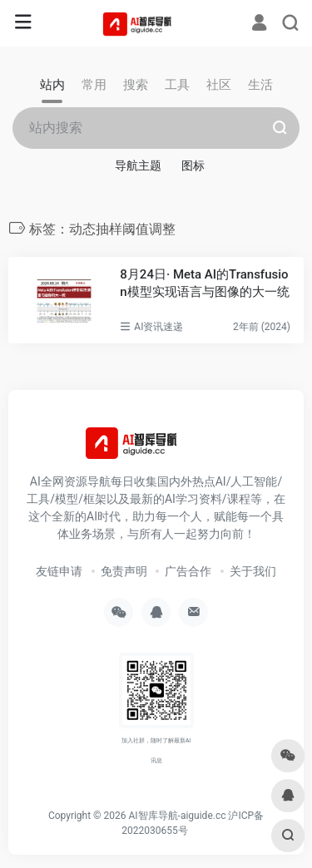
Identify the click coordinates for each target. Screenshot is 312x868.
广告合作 (188, 571)
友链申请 (59, 571)
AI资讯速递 (158, 327)
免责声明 (124, 571)
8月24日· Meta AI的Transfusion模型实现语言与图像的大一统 (204, 283)
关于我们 (253, 571)
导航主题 (138, 165)
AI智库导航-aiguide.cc (177, 816)
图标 (193, 165)
